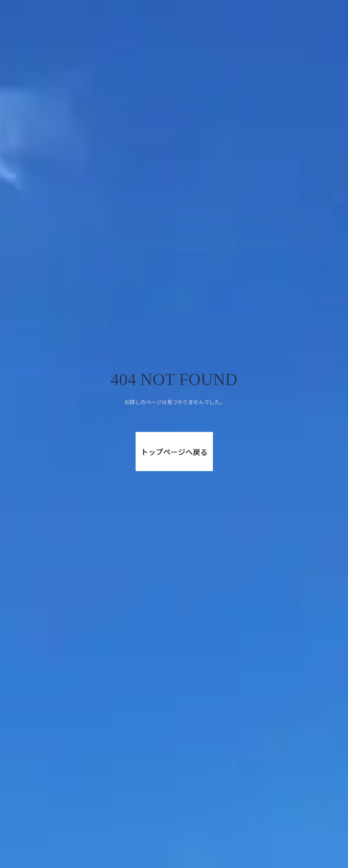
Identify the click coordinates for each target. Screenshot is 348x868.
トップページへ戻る (174, 452)
